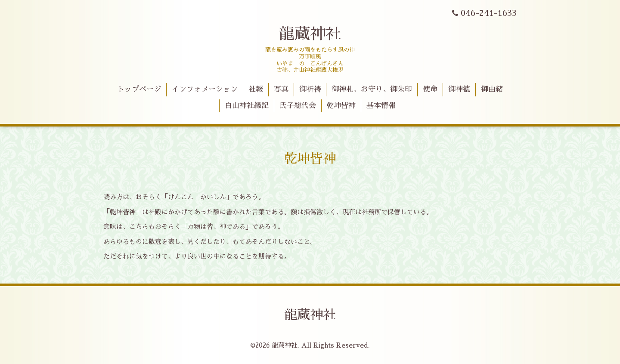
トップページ (139, 89)
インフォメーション (205, 89)
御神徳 (459, 89)
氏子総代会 (298, 106)
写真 (281, 89)
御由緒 (492, 89)
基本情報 (381, 106)
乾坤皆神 (341, 106)
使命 (430, 89)
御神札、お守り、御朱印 (372, 89)
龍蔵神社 (310, 34)
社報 (256, 89)
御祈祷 (310, 89)
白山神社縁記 (247, 106)
